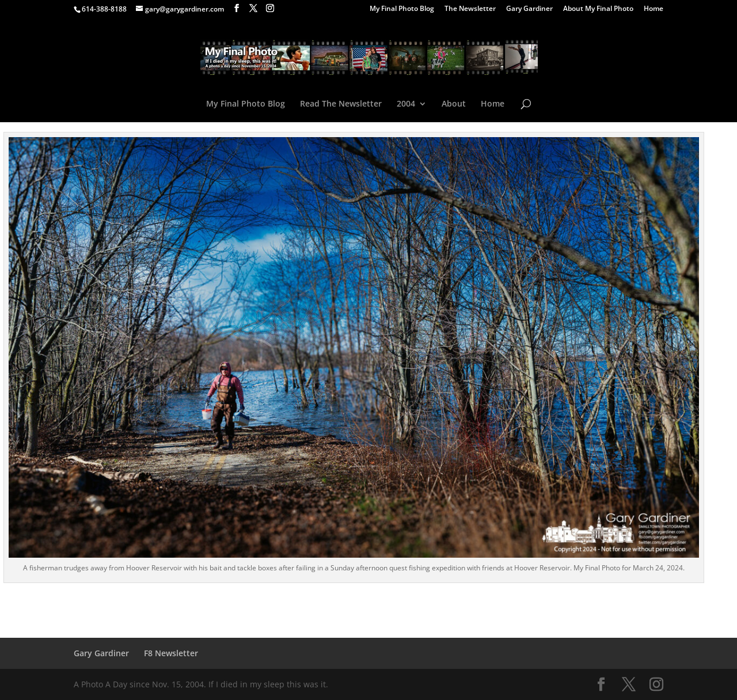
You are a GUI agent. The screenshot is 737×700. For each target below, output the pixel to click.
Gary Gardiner (529, 9)
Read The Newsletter (341, 104)
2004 (406, 104)
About (454, 104)
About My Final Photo (598, 9)
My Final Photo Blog (402, 9)
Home (654, 9)
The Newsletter (470, 9)
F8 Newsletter (171, 653)
